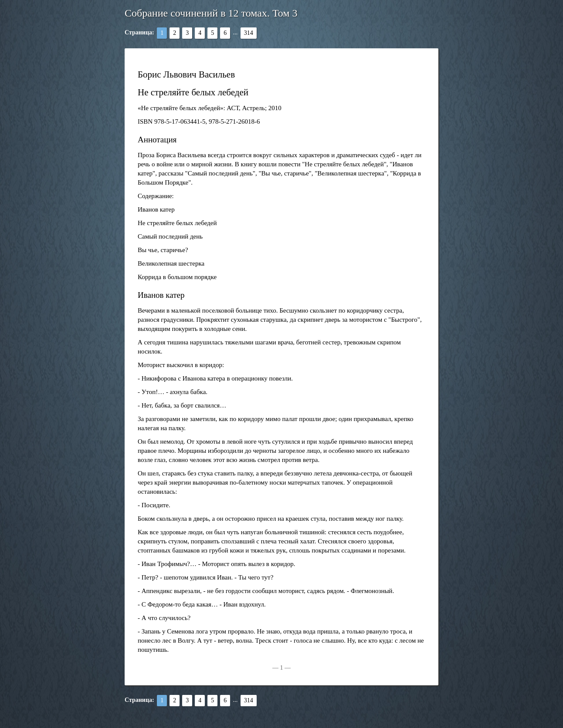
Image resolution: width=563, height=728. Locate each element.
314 (249, 33)
